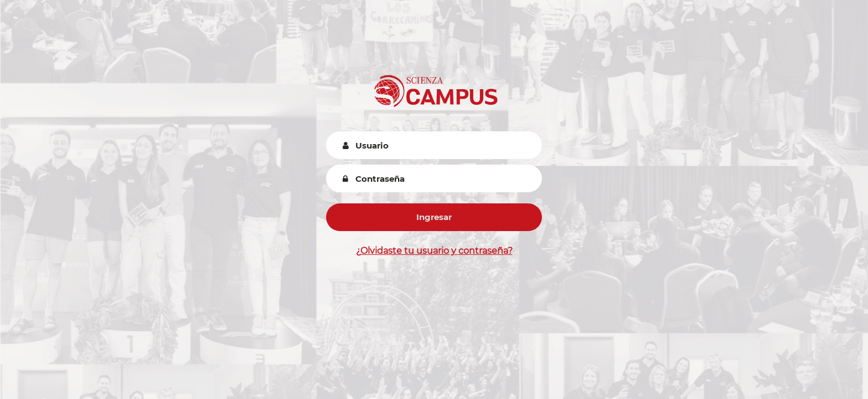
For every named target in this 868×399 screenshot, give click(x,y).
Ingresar (434, 217)
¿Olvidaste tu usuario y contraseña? (434, 251)
